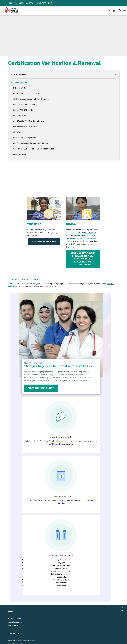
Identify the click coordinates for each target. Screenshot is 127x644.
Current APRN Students (23, 110)
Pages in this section (19, 74)
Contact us (14, 634)
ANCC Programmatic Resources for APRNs (31, 143)
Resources (41, 3)
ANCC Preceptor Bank (61, 437)
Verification (34, 224)
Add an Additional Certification (26, 127)
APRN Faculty (19, 132)
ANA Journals (13, 626)
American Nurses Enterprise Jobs (21, 641)
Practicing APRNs (20, 116)
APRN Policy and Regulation (25, 138)
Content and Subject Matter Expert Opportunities (34, 149)
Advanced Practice (19, 82)
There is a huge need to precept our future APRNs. (58, 366)
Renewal (71, 224)
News (50, 3)
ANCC (21, 3)
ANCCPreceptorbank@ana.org (61, 444)
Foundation (30, 3)
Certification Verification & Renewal (30, 121)
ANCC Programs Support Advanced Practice (31, 99)
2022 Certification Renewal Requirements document (81, 238)
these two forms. (71, 441)
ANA (16, 3)
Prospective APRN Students (25, 105)
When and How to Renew (61, 556)
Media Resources (15, 622)
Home (10, 3)
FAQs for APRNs (20, 88)
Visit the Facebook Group (41, 388)
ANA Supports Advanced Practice (27, 94)
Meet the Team (19, 154)
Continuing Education (61, 496)
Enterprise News (15, 618)
